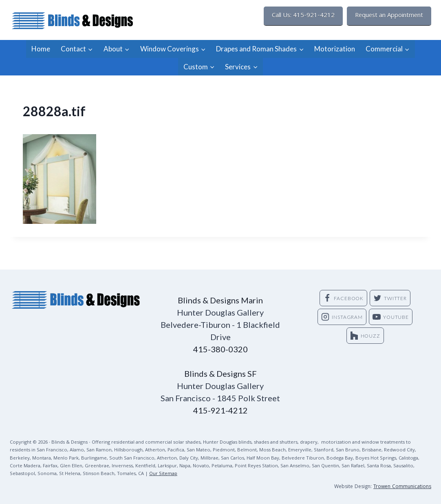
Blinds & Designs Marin (220, 300)
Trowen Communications (402, 487)
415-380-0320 (220, 349)
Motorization (335, 49)
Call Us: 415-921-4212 (303, 16)
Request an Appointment (389, 16)
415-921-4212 (220, 410)
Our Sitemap (163, 474)
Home (41, 49)
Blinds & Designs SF (220, 374)
